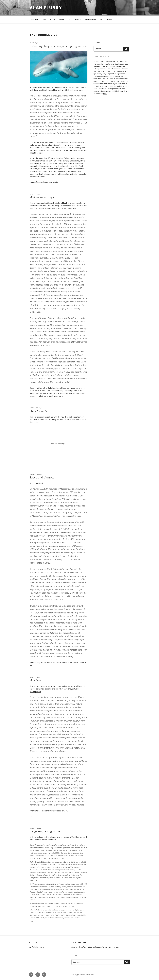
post (105, 94)
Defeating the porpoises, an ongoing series (58, 46)
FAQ (102, 20)
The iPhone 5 (38, 411)
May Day (35, 680)
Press (110, 20)
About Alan (34, 20)
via (31, 816)
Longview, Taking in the (45, 831)
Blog (44, 20)
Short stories (91, 20)
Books (53, 20)
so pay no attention (48, 840)
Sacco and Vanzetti (42, 477)
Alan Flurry (46, 8)
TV (69, 20)
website (81, 142)
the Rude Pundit (36, 208)
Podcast (78, 20)
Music (62, 20)
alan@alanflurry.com (36, 947)
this (42, 483)
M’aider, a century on (43, 197)
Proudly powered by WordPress (83, 975)
